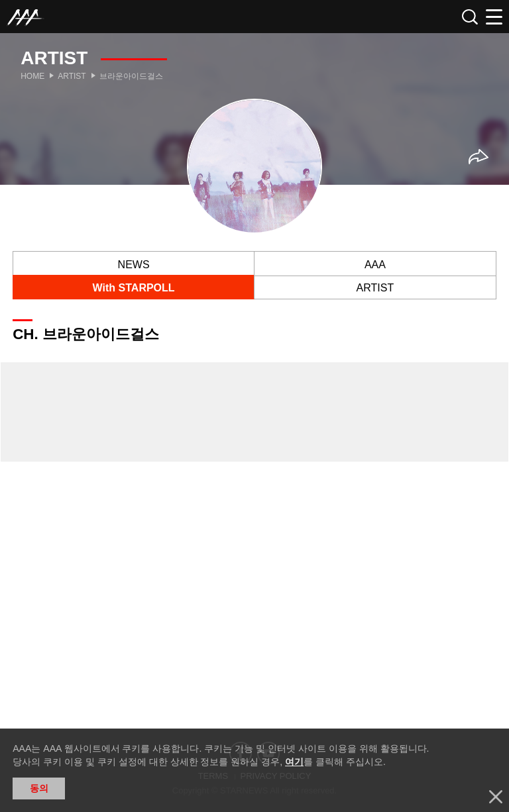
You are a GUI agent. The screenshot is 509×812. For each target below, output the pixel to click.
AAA (375, 265)
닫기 (496, 797)
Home (32, 76)
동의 (39, 788)
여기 (294, 762)
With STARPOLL (134, 288)
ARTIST (375, 288)
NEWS (134, 265)
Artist (72, 76)
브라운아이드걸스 (131, 76)
